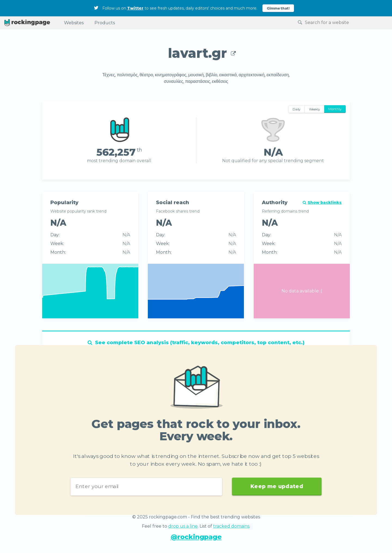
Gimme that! (278, 8)
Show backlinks (322, 203)
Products (105, 23)
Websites (74, 23)
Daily (297, 109)
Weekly (315, 109)
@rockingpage (196, 537)
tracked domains (231, 526)
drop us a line (183, 526)
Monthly (335, 109)
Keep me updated (271, 483)
